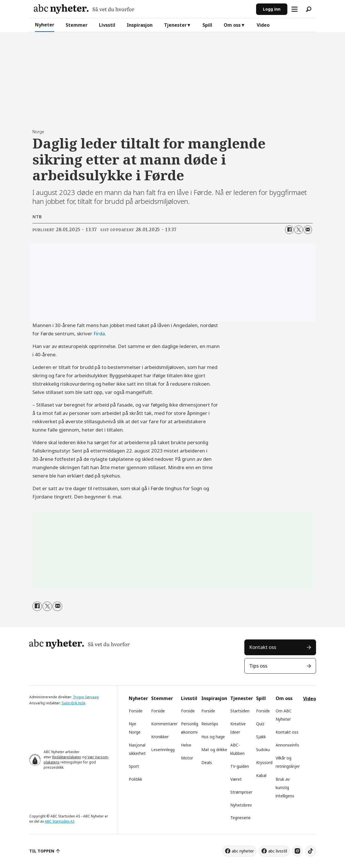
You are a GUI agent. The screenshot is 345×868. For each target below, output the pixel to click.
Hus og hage (213, 737)
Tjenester (175, 25)
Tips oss (258, 666)
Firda (99, 334)
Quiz (260, 724)
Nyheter (45, 25)
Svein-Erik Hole (74, 703)
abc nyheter (243, 851)
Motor (187, 758)
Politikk (136, 779)
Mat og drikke (214, 750)
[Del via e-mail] (308, 230)
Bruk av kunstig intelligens (285, 787)
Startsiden (240, 711)
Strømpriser (241, 792)
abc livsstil (278, 851)
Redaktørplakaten (67, 757)
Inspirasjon (140, 25)
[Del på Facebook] (289, 230)
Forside (136, 711)
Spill (207, 25)
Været (236, 779)
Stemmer (77, 25)
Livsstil (107, 25)
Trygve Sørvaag (86, 697)
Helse (186, 745)
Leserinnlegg (163, 750)
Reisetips (210, 724)
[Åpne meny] (295, 9)
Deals (207, 762)
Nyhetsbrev (241, 805)
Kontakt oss (263, 647)
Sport (134, 766)
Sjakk (261, 737)
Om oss (232, 25)
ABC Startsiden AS (60, 821)
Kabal (261, 775)
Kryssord (264, 762)
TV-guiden (240, 766)
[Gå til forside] (84, 9)
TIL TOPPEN (42, 851)
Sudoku (263, 750)
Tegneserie (240, 818)
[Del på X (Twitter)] (299, 230)
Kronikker (160, 737)
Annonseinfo (287, 745)
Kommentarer (164, 724)
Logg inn (272, 9)
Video (263, 25)
